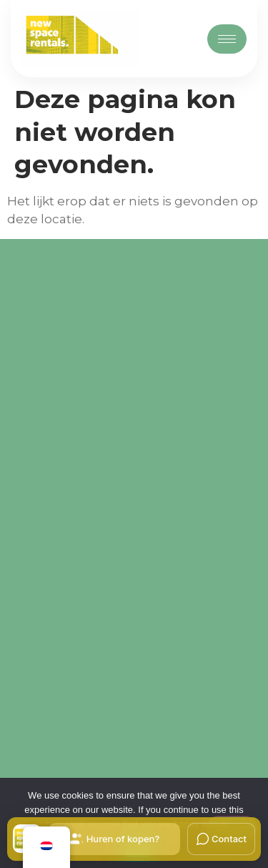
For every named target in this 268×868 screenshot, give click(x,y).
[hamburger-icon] (227, 39)
